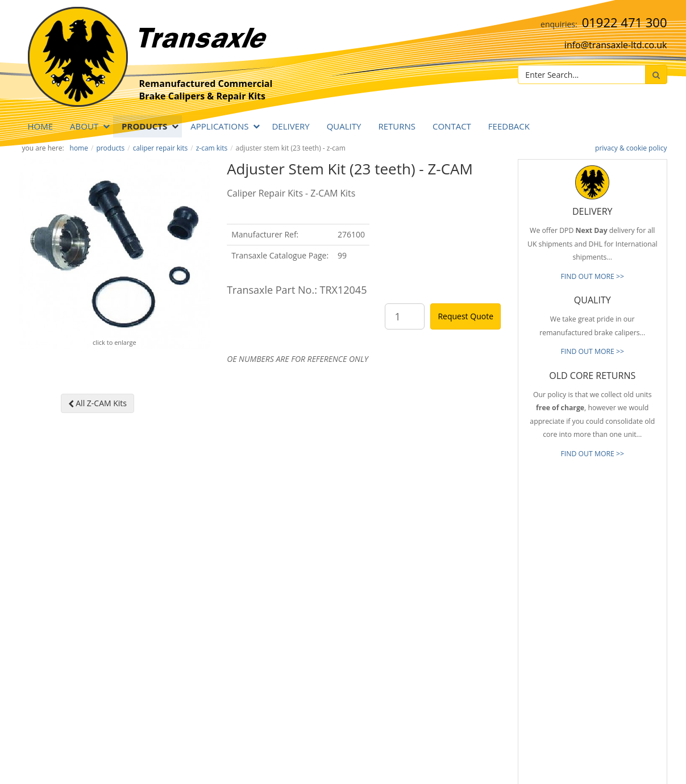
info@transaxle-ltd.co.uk (616, 45)
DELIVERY (290, 126)
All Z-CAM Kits (97, 403)
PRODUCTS (144, 126)
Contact (452, 126)
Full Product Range (436, 625)
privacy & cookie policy (631, 148)
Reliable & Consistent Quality (452, 574)
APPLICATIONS (219, 126)
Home (41, 126)
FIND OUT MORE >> (592, 276)
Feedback (509, 126)
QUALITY (344, 126)
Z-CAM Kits (212, 148)
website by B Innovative (633, 773)
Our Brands (425, 642)
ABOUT (84, 126)
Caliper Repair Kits (161, 148)
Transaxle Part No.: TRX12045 (297, 290)
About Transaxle (433, 659)
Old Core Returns (434, 608)
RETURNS (397, 126)
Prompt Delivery (433, 591)
